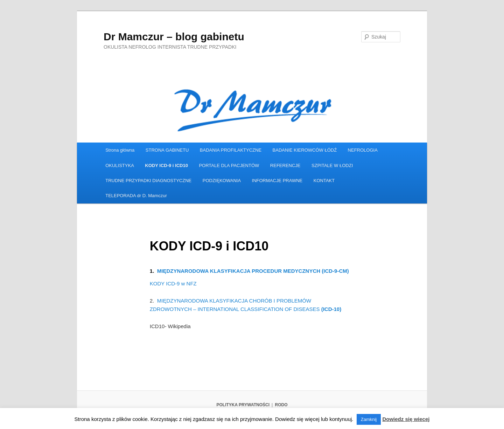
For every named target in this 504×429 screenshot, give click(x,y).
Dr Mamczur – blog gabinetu (174, 37)
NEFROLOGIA (363, 150)
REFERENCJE (285, 165)
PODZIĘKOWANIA (222, 181)
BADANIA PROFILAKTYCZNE (231, 150)
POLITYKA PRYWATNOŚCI (243, 405)
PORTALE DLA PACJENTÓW (229, 165)
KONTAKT (324, 181)
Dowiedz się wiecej (406, 419)
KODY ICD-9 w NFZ (173, 283)
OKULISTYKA (120, 165)
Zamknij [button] (369, 419)
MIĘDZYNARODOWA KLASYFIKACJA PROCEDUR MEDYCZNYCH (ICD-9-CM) (253, 271)
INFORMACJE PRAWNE (277, 181)
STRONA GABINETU (167, 150)
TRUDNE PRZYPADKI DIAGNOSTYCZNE (148, 181)
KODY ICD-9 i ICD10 (166, 165)
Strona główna (120, 150)
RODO (281, 405)
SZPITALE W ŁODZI (332, 165)
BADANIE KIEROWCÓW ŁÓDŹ (305, 150)
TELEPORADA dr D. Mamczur (136, 196)
